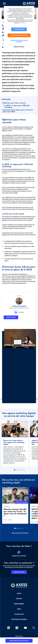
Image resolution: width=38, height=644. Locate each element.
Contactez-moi (11, 317)
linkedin (9, 628)
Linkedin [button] (21, 312)
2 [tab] (17, 470)
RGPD (19, 609)
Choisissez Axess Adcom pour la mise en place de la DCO (18, 111)
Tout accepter (19, 29)
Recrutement (19, 604)
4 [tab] (20, 470)
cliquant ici (23, 23)
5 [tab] (22, 470)
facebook (17, 628)
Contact (19, 599)
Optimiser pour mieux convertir (15, 103)
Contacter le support (19, 553)
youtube (25, 628)
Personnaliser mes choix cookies (19, 41)
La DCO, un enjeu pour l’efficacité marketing (17, 106)
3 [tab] (18, 470)
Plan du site (19, 614)
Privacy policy (19, 47)
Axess (19, 593)
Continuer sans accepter (19, 35)
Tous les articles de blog (20, 533)
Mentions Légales (19, 636)
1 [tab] (15, 470)
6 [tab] (24, 470)
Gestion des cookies (19, 619)
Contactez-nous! (19, 572)
